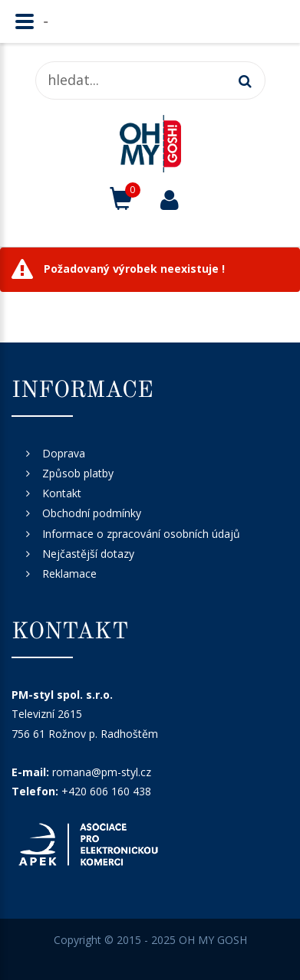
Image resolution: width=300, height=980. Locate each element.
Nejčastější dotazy (88, 554)
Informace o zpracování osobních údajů (141, 534)
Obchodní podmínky (92, 513)
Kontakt (62, 493)
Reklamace (69, 574)
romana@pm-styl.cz (102, 772)
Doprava (64, 453)
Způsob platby (78, 473)
